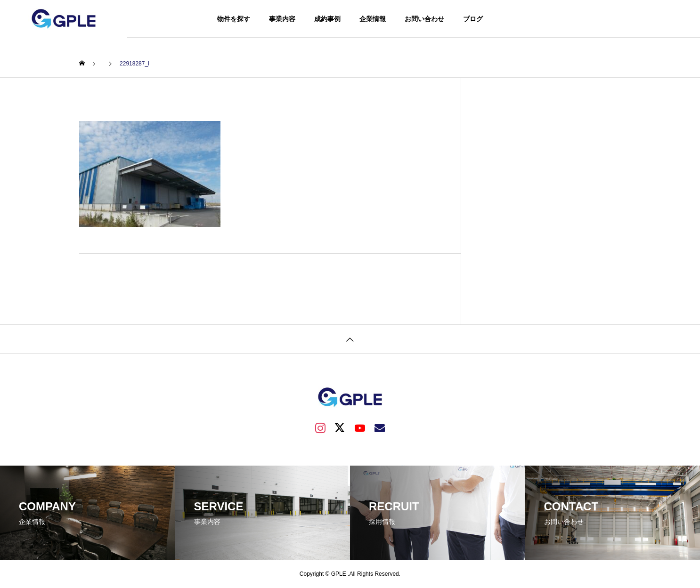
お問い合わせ (424, 19)
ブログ (473, 19)
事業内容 (282, 19)
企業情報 (373, 19)
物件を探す (234, 19)
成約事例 (327, 19)
